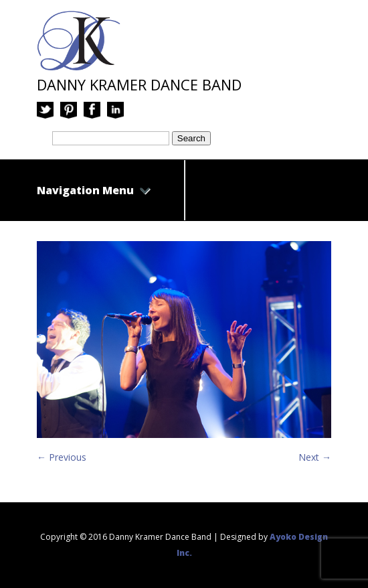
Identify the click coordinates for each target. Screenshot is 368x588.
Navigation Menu (94, 190)
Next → (315, 457)
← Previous (62, 457)
